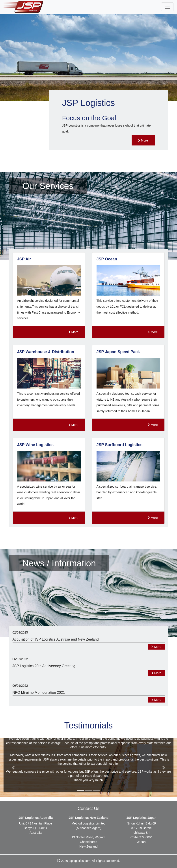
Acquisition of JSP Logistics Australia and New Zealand (56, 639)
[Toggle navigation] (167, 7)
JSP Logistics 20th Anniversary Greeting (44, 666)
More (143, 140)
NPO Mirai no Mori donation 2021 (39, 693)
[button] (13, 768)
